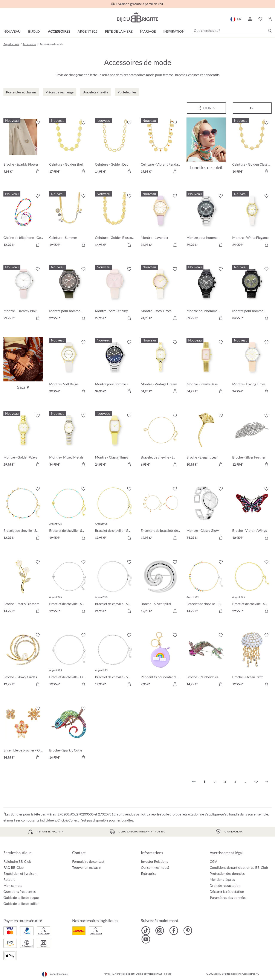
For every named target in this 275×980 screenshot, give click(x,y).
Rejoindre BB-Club (17, 861)
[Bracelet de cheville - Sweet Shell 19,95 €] (69, 514)
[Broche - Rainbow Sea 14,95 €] (206, 660)
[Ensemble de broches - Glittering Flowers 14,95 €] (23, 734)
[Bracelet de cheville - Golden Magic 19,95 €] (115, 514)
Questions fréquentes (20, 891)
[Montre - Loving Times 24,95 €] (252, 367)
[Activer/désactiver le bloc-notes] (38, 123)
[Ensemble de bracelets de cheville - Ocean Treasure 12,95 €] (160, 514)
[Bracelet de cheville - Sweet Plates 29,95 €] (252, 587)
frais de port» (128, 974)
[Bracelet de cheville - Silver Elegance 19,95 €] (115, 660)
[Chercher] (270, 31)
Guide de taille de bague (21, 897)
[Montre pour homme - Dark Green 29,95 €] (69, 294)
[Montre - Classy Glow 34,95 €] (206, 514)
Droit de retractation (225, 885)
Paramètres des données (228, 898)
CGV (213, 861)
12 (256, 782)
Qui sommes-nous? (155, 867)
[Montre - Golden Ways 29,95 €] (23, 441)
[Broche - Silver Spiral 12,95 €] (160, 587)
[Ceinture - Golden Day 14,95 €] (115, 148)
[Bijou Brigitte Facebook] (174, 931)
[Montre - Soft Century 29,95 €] (115, 294)
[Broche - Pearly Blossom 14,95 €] (23, 587)
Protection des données (227, 873)
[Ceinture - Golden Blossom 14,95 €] (115, 221)
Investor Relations (154, 861)
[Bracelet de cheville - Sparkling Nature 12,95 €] (23, 514)
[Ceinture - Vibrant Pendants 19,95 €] (160, 148)
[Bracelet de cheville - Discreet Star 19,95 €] (69, 660)
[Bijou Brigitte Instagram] (160, 931)
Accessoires (59, 31)
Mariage (148, 31)
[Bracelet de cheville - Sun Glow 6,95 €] (160, 441)
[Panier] (270, 19)
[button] (250, 19)
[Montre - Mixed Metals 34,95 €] (69, 441)
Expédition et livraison (20, 873)
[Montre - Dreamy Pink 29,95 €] (23, 294)
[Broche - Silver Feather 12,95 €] (252, 441)
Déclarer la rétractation (227, 891)
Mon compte (13, 885)
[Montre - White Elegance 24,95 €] (252, 221)
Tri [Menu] (252, 108)
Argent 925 (88, 31)
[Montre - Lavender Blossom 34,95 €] (160, 221)
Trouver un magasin (87, 867)
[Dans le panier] (38, 171)
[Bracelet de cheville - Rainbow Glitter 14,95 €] (206, 587)
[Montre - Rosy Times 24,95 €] (160, 294)
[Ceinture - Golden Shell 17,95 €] (69, 148)
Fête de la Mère (119, 31)
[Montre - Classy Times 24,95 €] (115, 441)
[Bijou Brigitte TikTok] (146, 931)
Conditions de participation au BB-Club (239, 867)
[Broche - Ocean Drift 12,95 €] (252, 660)
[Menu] (206, 108)
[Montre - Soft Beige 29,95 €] (69, 367)
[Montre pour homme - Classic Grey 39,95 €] (206, 221)
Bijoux (34, 31)
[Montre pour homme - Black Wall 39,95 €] (206, 294)
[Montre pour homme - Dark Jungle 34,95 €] (252, 294)
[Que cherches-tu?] (232, 30)
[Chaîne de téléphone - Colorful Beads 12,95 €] (23, 221)
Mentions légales (222, 879)
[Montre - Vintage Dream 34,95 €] (160, 367)
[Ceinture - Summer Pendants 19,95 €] (69, 221)
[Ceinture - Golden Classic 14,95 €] (252, 148)
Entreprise (149, 873)
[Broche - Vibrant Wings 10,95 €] (252, 514)
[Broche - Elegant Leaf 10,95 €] (206, 441)
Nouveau (12, 31)
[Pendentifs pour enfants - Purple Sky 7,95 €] (160, 660)
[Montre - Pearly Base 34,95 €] (206, 367)
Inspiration (174, 31)
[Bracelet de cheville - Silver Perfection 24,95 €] (115, 587)
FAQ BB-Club (14, 867)
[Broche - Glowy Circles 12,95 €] (23, 660)
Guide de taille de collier (21, 903)
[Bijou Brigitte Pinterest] (188, 931)
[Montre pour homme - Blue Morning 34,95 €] (115, 367)
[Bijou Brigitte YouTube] (146, 939)
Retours (9, 879)
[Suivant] (266, 782)
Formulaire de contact (88, 861)
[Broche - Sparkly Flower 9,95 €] (23, 148)
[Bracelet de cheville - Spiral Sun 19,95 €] (69, 587)
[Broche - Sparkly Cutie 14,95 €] (69, 734)
